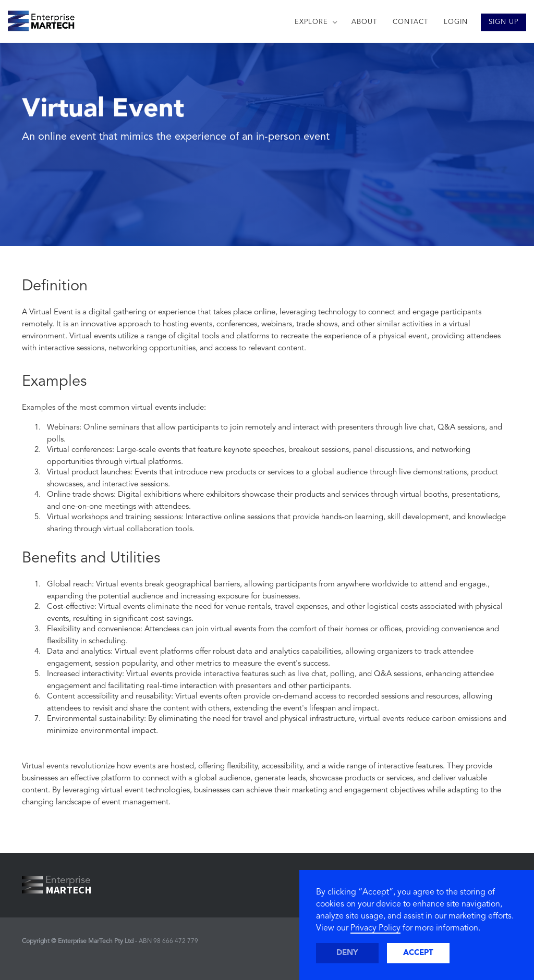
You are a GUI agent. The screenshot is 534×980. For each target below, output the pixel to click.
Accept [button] (418, 953)
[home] (37, 18)
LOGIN (456, 22)
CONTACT (410, 22)
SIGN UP (503, 22)
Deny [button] (347, 953)
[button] (315, 22)
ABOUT (364, 22)
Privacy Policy (375, 928)
